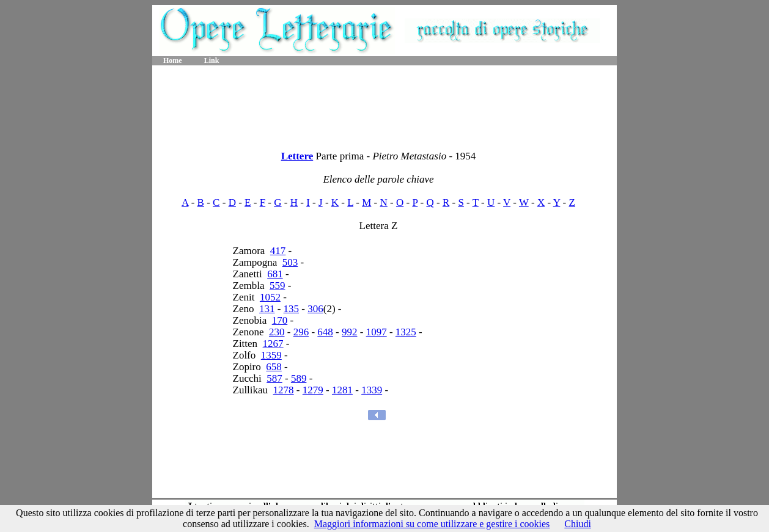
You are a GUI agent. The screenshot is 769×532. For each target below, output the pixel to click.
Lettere (297, 156)
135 (292, 309)
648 (325, 332)
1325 (406, 332)
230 (277, 332)
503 (290, 262)
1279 (313, 390)
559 (278, 286)
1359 (271, 355)
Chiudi (578, 524)
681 (275, 274)
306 (315, 309)
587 (274, 378)
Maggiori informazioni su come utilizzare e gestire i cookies (432, 524)
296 (301, 332)
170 (280, 320)
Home (173, 60)
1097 (377, 332)
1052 (270, 297)
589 (299, 378)
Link (212, 60)
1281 (342, 390)
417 (278, 251)
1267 (273, 344)
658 (274, 367)
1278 (284, 390)
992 (350, 332)
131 (267, 309)
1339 (372, 390)
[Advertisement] (384, 104)
